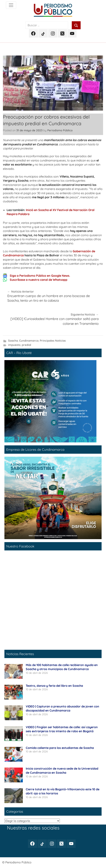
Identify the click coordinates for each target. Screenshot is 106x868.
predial (26, 345)
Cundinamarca (29, 341)
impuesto (14, 345)
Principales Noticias (53, 341)
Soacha (13, 341)
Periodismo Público (60, 130)
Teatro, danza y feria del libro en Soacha (55, 686)
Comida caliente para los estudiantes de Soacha (60, 748)
